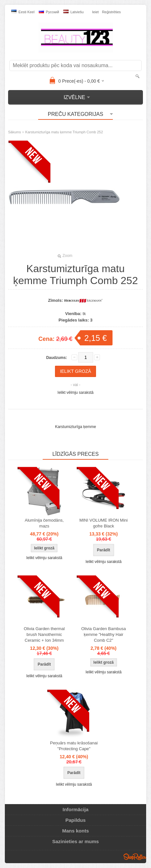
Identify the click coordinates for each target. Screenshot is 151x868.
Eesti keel (23, 12)
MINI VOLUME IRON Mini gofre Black (103, 523)
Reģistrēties (111, 12)
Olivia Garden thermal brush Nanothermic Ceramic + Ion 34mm (44, 634)
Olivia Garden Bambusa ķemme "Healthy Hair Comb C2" (103, 634)
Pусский (49, 12)
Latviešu (74, 12)
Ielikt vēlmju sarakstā (75, 393)
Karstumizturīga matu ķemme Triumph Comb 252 (64, 132)
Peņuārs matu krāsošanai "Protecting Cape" (74, 746)
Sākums (15, 132)
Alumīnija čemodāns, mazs (44, 523)
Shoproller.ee (135, 857)
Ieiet (96, 12)
